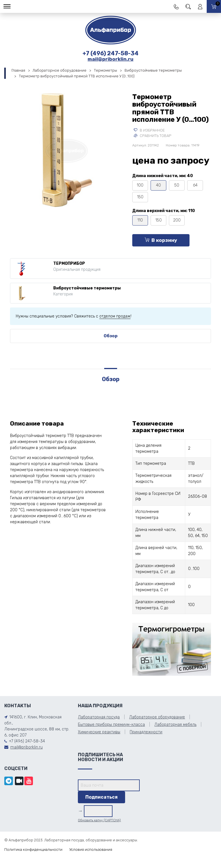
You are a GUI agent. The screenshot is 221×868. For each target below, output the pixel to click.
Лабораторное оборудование (60, 70)
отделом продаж (115, 316)
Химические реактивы (99, 732)
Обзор (111, 336)
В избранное (149, 130)
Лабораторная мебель (175, 725)
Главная (18, 70)
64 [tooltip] (195, 185)
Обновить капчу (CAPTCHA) (99, 820)
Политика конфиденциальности (33, 850)
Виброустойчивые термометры (153, 70)
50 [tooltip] (177, 185)
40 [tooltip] (158, 185)
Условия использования (91, 850)
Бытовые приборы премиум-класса (111, 725)
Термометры (105, 70)
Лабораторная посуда (99, 717)
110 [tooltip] (140, 220)
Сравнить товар (152, 136)
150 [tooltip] (140, 197)
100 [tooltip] (140, 185)
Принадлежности (146, 732)
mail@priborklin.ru (110, 59)
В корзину (161, 240)
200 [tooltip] (177, 220)
